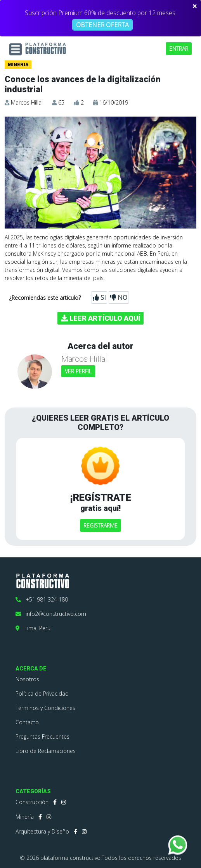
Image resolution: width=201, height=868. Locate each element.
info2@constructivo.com (51, 614)
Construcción (32, 802)
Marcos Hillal (27, 102)
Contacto (27, 722)
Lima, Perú (33, 628)
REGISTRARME (100, 525)
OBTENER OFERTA (102, 25)
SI (99, 297)
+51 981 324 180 (42, 599)
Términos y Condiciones (45, 708)
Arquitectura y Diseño (42, 831)
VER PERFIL (78, 371)
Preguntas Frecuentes (42, 737)
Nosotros (27, 679)
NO (119, 297)
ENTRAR (179, 49)
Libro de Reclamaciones (46, 751)
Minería (25, 817)
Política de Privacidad (42, 694)
